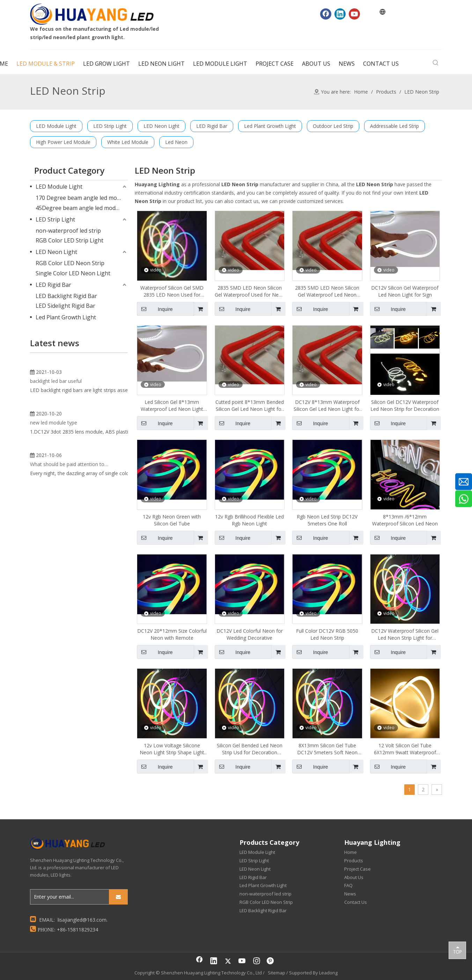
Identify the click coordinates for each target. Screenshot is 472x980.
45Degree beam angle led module (80, 208)
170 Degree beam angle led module (82, 198)
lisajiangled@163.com (82, 920)
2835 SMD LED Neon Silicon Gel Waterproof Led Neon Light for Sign (327, 291)
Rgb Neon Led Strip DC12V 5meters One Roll (327, 520)
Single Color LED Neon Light (73, 273)
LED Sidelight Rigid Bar (65, 306)
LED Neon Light (161, 126)
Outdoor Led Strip (333, 126)
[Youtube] (354, 14)
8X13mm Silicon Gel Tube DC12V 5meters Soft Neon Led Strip (327, 749)
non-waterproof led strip (68, 231)
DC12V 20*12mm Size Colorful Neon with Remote (172, 634)
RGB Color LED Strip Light (69, 240)
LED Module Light (56, 126)
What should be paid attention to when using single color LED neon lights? (69, 722)
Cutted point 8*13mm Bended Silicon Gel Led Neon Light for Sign (250, 406)
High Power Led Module (63, 142)
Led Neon (176, 142)
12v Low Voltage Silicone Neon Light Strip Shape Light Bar (172, 749)
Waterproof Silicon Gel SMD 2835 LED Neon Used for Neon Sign (172, 291)
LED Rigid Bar (212, 126)
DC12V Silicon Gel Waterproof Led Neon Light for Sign (405, 291)
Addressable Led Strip (394, 126)
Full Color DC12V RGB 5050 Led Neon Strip (327, 634)
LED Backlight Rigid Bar (66, 296)
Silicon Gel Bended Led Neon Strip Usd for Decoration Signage (250, 749)
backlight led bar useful (56, 464)
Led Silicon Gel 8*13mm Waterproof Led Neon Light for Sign (172, 406)
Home (351, 852)
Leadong (328, 973)
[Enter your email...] (68, 897)
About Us (354, 877)
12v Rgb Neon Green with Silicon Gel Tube (172, 520)
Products (354, 861)
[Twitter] (228, 961)
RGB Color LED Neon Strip (70, 263)
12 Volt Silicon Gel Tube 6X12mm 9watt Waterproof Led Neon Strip (405, 749)
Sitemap (276, 973)
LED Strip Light (110, 126)
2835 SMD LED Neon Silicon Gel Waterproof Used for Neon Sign (250, 291)
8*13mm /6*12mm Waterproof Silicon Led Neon (405, 520)
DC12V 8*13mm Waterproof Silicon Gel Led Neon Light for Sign (327, 406)
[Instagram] (257, 961)
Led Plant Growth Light (270, 126)
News (350, 894)
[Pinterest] (271, 961)
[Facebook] (326, 14)
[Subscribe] (118, 897)
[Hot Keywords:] (436, 63)
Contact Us (356, 902)
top (457, 950)
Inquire (155, 309)
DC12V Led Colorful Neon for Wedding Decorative (250, 634)
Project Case (357, 869)
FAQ (348, 885)
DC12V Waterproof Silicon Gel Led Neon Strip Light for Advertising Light (405, 634)
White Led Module (128, 142)
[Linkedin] (340, 14)
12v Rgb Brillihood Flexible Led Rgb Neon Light (249, 520)
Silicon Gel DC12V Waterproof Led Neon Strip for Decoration (405, 405)
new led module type (54, 597)
